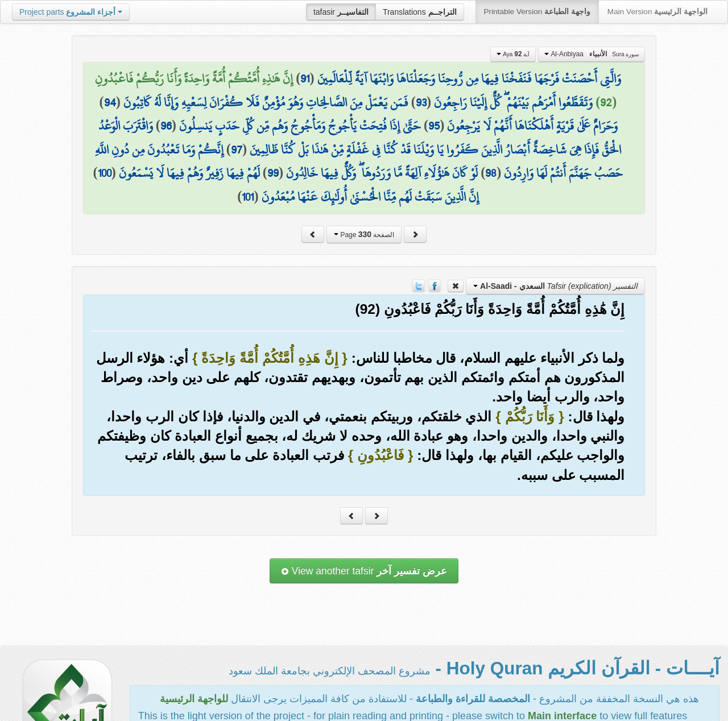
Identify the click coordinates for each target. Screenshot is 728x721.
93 (421, 102)
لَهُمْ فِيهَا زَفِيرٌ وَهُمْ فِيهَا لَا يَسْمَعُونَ (189, 173)
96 (166, 126)
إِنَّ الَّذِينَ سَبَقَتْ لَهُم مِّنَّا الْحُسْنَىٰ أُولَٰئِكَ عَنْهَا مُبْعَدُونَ (370, 197)
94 (110, 102)
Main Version (657, 12)
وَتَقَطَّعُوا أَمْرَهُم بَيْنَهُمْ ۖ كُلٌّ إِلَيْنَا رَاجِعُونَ (513, 102)
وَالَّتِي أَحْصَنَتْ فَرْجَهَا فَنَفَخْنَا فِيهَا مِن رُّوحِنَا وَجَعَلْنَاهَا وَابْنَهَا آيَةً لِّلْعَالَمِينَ (469, 78)
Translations (420, 12)
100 (105, 173)
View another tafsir (364, 571)
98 (491, 173)
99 (273, 173)
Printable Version (537, 12)
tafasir (341, 12)
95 (434, 126)
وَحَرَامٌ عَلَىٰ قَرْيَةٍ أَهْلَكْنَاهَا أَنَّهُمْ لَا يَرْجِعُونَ (532, 126)
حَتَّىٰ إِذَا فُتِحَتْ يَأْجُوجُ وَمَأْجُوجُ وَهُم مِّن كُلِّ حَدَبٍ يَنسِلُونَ (300, 126)
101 (248, 197)
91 (305, 78)
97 (237, 150)
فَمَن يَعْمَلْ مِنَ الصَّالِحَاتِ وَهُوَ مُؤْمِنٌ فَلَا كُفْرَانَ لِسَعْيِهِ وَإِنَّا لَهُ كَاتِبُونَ (266, 102)
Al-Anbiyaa (591, 54)
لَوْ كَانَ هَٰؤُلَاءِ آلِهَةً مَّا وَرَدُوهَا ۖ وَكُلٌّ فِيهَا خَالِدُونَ (382, 173)
